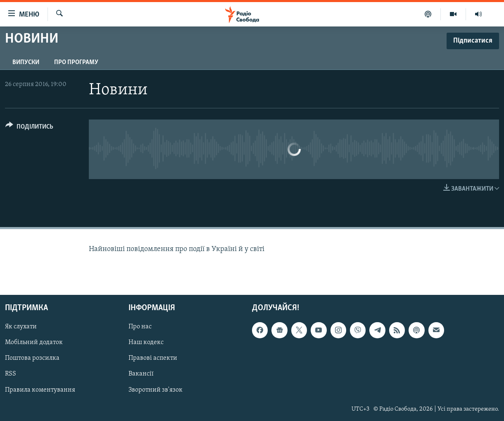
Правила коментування (40, 390)
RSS (11, 374)
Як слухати (21, 327)
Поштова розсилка (32, 359)
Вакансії (141, 374)
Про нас (140, 327)
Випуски (26, 62)
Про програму (76, 62)
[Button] (29, 128)
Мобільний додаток (34, 343)
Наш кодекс (146, 343)
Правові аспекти (153, 359)
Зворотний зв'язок (156, 390)
